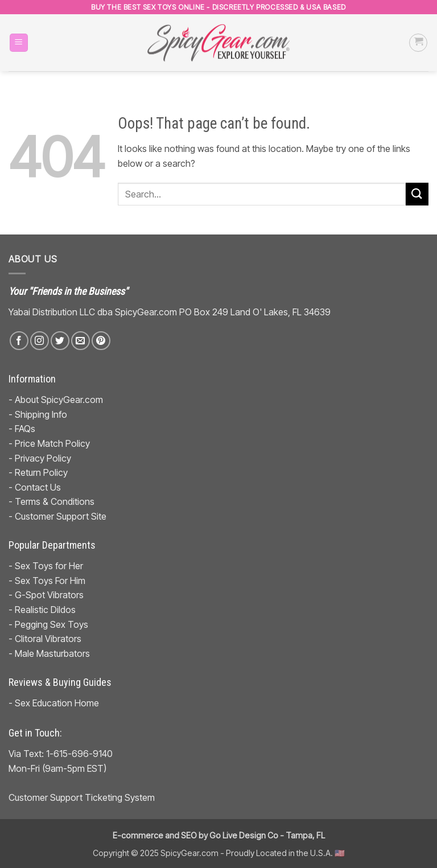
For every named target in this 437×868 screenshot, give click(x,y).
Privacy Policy (43, 458)
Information (32, 379)
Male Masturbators (52, 653)
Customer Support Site (61, 516)
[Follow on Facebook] (19, 341)
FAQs (25, 429)
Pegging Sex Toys (51, 624)
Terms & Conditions (55, 501)
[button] (19, 43)
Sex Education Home (57, 703)
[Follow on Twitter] (60, 341)
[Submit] (417, 194)
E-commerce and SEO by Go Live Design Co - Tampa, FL (219, 835)
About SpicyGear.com (59, 400)
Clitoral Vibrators (48, 639)
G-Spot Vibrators (49, 595)
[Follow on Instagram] (40, 341)
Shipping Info (41, 414)
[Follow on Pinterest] (101, 341)
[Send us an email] (81, 341)
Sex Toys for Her (49, 566)
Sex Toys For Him (50, 581)
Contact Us (38, 487)
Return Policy (41, 472)
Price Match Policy (52, 443)
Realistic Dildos (45, 610)
